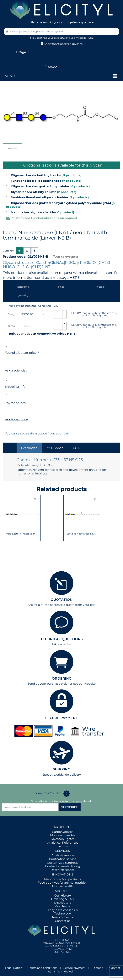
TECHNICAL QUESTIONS (61, 639)
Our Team (63, 906)
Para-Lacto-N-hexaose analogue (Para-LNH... (22, 534)
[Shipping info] (7, 379)
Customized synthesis (63, 863)
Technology (63, 913)
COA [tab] (76, 448)
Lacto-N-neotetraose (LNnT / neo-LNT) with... (82, 534)
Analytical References (63, 843)
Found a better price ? (22, 353)
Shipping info (15, 387)
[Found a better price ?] (7, 345)
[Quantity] (58, 314)
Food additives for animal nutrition (63, 883)
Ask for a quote (16, 419)
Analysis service (63, 855)
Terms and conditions (43, 968)
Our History (63, 895)
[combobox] (62, 32)
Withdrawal (65, 972)
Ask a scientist (16, 370)
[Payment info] (7, 396)
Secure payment (75, 968)
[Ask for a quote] (7, 412)
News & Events (63, 917)
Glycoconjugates (63, 839)
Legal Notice (13, 968)
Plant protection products (63, 879)
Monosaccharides (63, 835)
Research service (63, 870)
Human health (63, 886)
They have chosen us (63, 910)
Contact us (63, 921)
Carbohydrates (63, 832)
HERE (75, 278)
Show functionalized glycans (62, 44)
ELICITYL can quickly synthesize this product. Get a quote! (94, 314)
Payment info (15, 403)
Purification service (63, 859)
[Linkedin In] (67, 794)
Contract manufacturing (63, 866)
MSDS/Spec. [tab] (55, 448)
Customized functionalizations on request (42, 218)
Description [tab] (29, 448)
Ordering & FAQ (63, 899)
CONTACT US (61, 952)
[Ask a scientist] (7, 363)
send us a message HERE (79, 38)
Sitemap (97, 968)
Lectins (63, 846)
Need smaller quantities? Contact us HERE (34, 306)
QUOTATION (62, 600)
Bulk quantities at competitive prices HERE (42, 334)
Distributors (63, 903)
